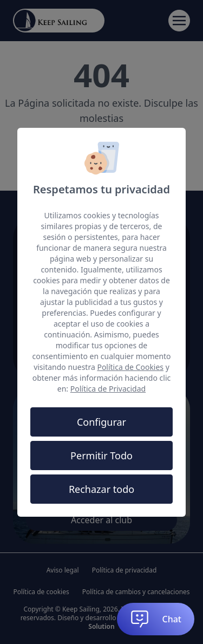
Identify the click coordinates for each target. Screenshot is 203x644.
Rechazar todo (101, 489)
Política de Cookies (130, 367)
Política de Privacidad (108, 389)
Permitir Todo (101, 456)
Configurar (101, 422)
